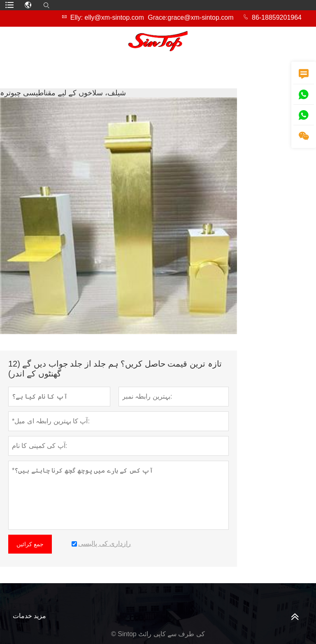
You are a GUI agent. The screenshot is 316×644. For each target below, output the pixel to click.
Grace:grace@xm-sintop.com (191, 17)
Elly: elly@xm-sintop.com (107, 17)
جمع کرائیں (30, 544)
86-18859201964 (277, 17)
